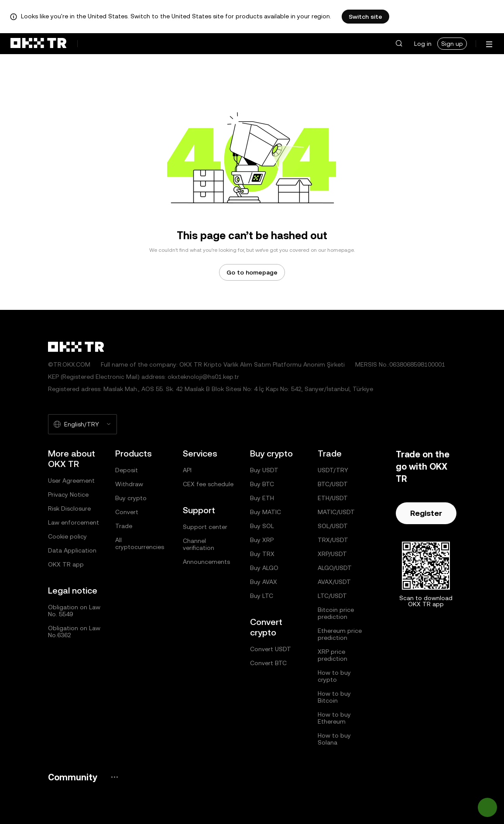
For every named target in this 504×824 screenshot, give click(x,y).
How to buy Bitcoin (334, 697)
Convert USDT (271, 649)
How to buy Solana (334, 739)
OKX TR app (66, 564)
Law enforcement (74, 522)
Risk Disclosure (69, 508)
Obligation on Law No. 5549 (74, 611)
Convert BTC (268, 663)
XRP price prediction (333, 655)
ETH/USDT (333, 498)
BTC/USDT (333, 484)
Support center (205, 527)
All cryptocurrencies (140, 543)
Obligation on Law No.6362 (74, 632)
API (187, 470)
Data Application (72, 550)
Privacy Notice (68, 494)
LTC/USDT (332, 596)
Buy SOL (262, 526)
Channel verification (199, 544)
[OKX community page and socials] (114, 777)
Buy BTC (262, 484)
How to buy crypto (334, 676)
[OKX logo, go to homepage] (38, 44)
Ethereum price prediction (340, 634)
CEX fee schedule (208, 484)
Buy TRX (262, 554)
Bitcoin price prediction (336, 613)
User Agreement (71, 481)
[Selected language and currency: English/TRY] (82, 424)
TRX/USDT (333, 540)
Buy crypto (131, 498)
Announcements (206, 562)
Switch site (365, 17)
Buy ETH (262, 498)
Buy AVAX (264, 582)
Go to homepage (252, 272)
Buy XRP (262, 540)
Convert (127, 512)
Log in (423, 44)
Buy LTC (262, 596)
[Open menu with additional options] (489, 44)
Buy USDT (264, 470)
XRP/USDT (332, 554)
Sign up (452, 44)
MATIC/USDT (336, 512)
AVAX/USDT (334, 582)
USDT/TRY (333, 470)
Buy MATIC (266, 512)
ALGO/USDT (335, 568)
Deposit (127, 470)
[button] (399, 44)
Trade (124, 526)
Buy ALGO (264, 568)
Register (426, 513)
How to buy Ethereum (334, 718)
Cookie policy (67, 536)
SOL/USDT (333, 526)
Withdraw (129, 484)
